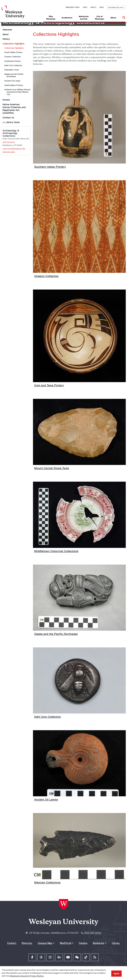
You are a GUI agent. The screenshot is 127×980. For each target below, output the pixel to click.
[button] (122, 17)
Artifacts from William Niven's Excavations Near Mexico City (17, 92)
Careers (83, 943)
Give (102, 7)
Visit (85, 7)
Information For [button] (116, 7)
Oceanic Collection (13, 57)
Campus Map (45, 943)
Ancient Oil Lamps (12, 81)
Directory (27, 943)
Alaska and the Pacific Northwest (14, 75)
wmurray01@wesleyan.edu (14, 149)
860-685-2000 (93, 933)
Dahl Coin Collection (13, 65)
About (113, 18)
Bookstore (99, 943)
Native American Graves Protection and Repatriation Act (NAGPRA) (14, 109)
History (6, 39)
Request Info (73, 7)
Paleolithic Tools (11, 70)
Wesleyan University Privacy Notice (27, 976)
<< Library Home (11, 122)
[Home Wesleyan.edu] (17, 14)
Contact (12, 943)
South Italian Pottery (13, 52)
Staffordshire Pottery (14, 85)
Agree (116, 974)
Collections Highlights (13, 44)
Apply (93, 7)
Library (116, 943)
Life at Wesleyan (100, 18)
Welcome (7, 30)
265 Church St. (9, 142)
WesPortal (65, 943)
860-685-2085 (9, 152)
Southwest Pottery (13, 61)
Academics (67, 18)
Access (6, 100)
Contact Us (8, 118)
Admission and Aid (84, 18)
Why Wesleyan (51, 18)
